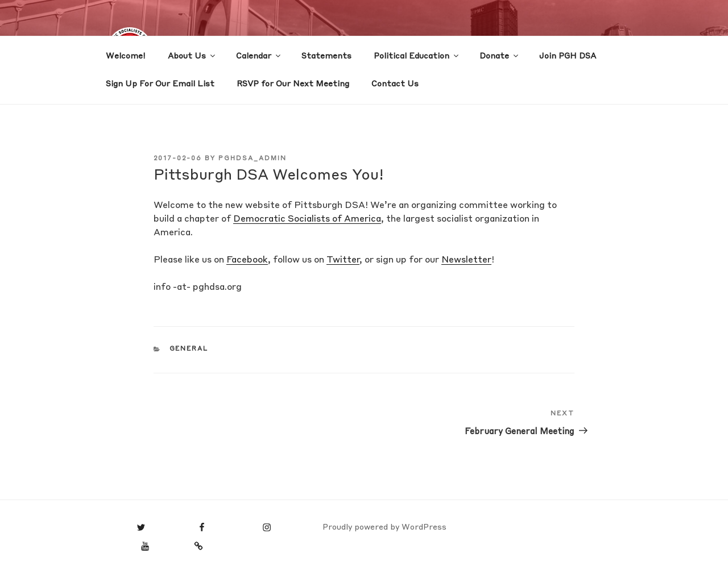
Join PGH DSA (568, 56)
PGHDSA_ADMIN (253, 159)
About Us (192, 56)
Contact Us (395, 84)
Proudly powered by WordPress (384, 527)
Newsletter (466, 260)
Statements (326, 56)
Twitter (343, 260)
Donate (500, 56)
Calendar (259, 56)
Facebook (247, 260)
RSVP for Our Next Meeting (293, 84)
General (189, 349)
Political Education (417, 56)
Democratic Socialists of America (307, 219)
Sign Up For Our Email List (160, 84)
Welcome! (126, 56)
